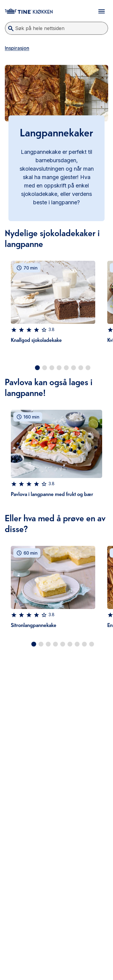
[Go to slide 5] (66, 368)
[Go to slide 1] (37, 368)
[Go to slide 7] (81, 368)
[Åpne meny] (102, 11)
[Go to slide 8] (88, 368)
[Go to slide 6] (74, 368)
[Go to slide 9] (92, 644)
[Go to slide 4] (59, 368)
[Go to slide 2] (45, 368)
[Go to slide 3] (52, 368)
